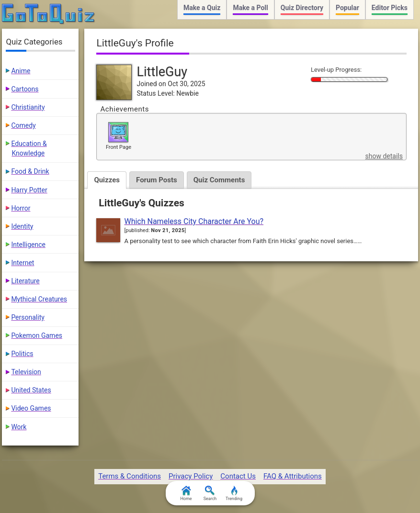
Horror (21, 208)
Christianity (28, 107)
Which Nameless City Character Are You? (194, 221)
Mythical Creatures (39, 299)
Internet (23, 263)
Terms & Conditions (130, 476)
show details (384, 156)
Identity (22, 226)
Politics (22, 354)
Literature (25, 281)
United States (31, 390)
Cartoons (25, 89)
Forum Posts (157, 180)
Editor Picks (390, 8)
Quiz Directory (302, 8)
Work (19, 427)
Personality (28, 317)
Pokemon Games (37, 335)
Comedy (23, 125)
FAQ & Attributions (293, 476)
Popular (347, 8)
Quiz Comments (219, 180)
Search (210, 493)
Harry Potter (29, 190)
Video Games (31, 408)
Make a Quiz (202, 8)
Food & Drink (30, 171)
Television (26, 372)
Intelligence (28, 245)
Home (186, 493)
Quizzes (107, 180)
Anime (21, 71)
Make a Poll (250, 8)
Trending (234, 493)
